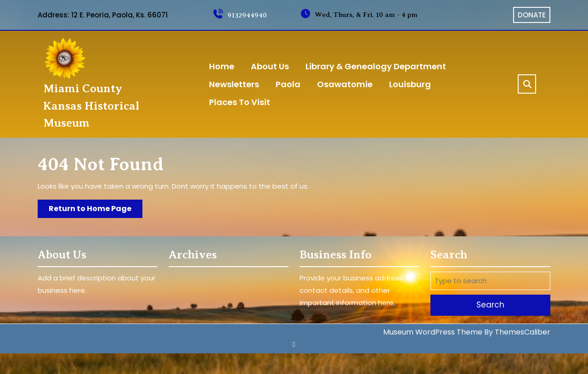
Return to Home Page (96, 210)
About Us (270, 66)
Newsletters (234, 84)
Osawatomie (345, 84)
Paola (288, 84)
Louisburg (410, 84)
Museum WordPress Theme (433, 331)
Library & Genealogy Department (376, 66)
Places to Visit (240, 102)
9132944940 (240, 15)
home (222, 66)
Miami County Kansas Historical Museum (91, 106)
